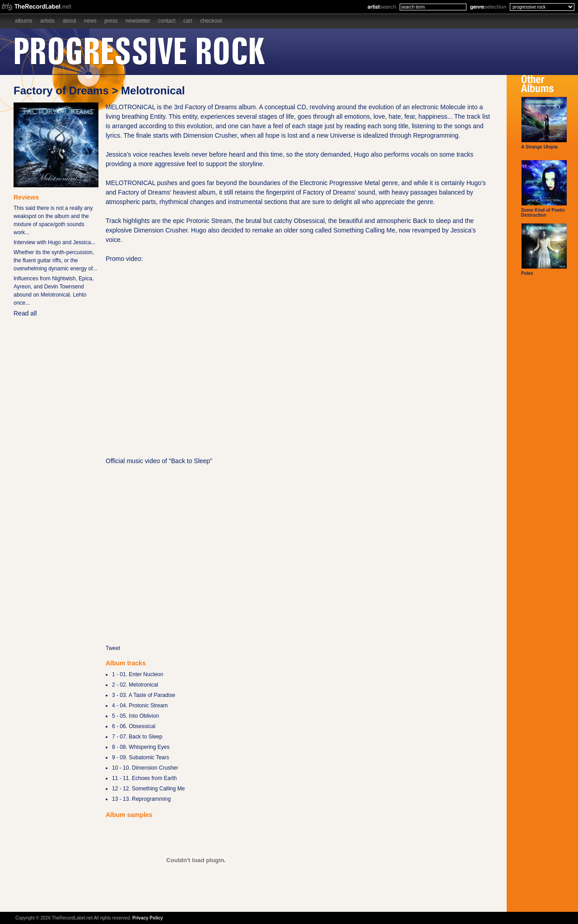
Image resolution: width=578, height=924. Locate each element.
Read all (25, 313)
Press (111, 21)
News (90, 21)
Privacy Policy (148, 918)
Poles (544, 249)
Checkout (211, 21)
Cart (188, 21)
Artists (47, 21)
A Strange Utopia (544, 123)
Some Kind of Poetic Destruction (544, 189)
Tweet (113, 648)
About (69, 21)
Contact (167, 21)
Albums (24, 21)
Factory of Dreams (61, 91)
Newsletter (138, 21)
